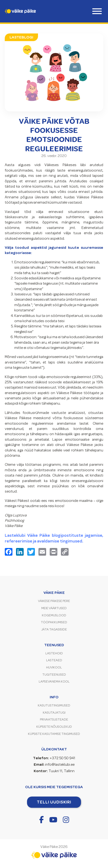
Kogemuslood (54, 615)
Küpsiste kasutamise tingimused (54, 734)
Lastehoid (54, 653)
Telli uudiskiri (54, 802)
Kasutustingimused (54, 705)
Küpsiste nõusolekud (54, 727)
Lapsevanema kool (54, 681)
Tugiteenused (54, 675)
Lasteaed (54, 660)
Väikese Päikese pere (54, 601)
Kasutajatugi (54, 713)
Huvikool (54, 667)
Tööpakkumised (54, 622)
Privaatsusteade (54, 719)
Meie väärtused (54, 608)
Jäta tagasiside (54, 629)
